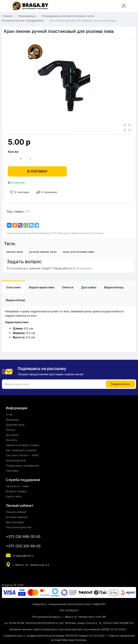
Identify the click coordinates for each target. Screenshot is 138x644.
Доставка (89, 287)
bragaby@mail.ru (23, 556)
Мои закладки (15, 522)
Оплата (68, 287)
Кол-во (13, 152)
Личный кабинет (16, 512)
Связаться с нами (17, 486)
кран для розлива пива (79, 252)
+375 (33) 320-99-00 (23, 546)
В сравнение (49, 192)
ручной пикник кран (43, 252)
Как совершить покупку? (22, 450)
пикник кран (15, 252)
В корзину (37, 171)
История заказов (17, 517)
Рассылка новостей (19, 527)
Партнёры (12, 471)
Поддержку (84, 268)
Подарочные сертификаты (22, 466)
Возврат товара (16, 491)
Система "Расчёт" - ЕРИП (22, 455)
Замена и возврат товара (22, 445)
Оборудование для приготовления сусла (68, 16)
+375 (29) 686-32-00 (23, 537)
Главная (7, 16)
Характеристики (41, 287)
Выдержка (12, 420)
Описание (13, 287)
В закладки (22, 192)
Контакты (12, 440)
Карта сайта (14, 496)
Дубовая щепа (15, 425)
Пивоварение (27, 16)
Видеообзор (114, 287)
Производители (16, 460)
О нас (10, 414)
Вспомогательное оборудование (23, 20)
